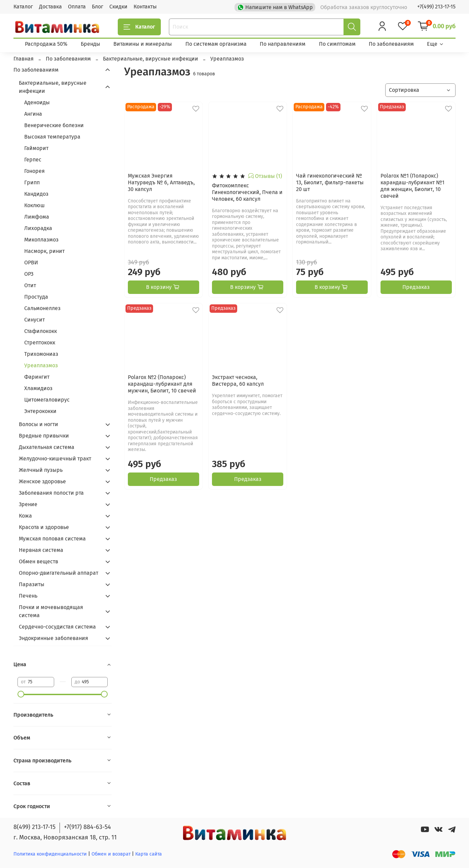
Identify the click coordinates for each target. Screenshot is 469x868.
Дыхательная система (47, 447)
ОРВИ (31, 262)
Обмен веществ (39, 561)
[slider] (21, 694)
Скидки (118, 7)
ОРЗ (29, 274)
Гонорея (34, 171)
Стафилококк (41, 331)
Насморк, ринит (44, 251)
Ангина (33, 114)
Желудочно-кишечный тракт (55, 459)
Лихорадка (38, 228)
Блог (98, 7)
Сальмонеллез (42, 308)
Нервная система (41, 550)
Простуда (36, 297)
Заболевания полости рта (51, 493)
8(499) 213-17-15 (34, 827)
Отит (30, 285)
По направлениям (283, 44)
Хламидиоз (38, 388)
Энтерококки (40, 411)
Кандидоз (36, 194)
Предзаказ (416, 287)
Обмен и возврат (112, 854)
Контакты (145, 7)
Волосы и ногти (39, 424)
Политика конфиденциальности (50, 854)
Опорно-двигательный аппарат (59, 573)
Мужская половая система (52, 539)
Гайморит (36, 148)
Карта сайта (149, 854)
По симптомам (337, 44)
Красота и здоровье (44, 527)
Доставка (50, 7)
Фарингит (37, 377)
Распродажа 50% (46, 44)
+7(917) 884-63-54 (87, 827)
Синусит (34, 320)
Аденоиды (37, 102)
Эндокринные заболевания (53, 638)
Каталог (23, 7)
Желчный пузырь (41, 470)
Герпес (33, 160)
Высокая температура (52, 137)
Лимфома (37, 217)
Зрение (28, 504)
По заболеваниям (391, 44)
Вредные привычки (44, 436)
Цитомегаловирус (47, 400)
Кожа (25, 516)
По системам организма (216, 44)
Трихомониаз (41, 354)
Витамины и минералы (143, 44)
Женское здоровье (42, 481)
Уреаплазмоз (41, 365)
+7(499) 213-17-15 (436, 7)
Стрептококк (40, 343)
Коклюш (34, 205)
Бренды (91, 44)
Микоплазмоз (41, 240)
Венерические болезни (54, 125)
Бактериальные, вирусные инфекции (53, 87)
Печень (28, 596)
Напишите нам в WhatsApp (276, 7)
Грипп (32, 182)
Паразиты (32, 584)
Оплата (77, 7)
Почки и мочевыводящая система (51, 611)
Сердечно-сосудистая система (57, 627)
